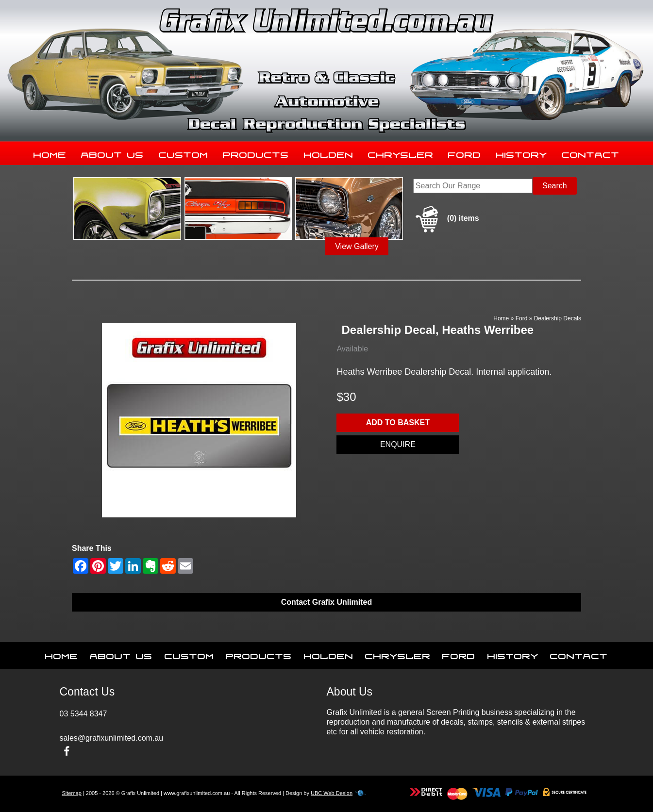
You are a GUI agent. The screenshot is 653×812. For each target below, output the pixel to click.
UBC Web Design (332, 793)
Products (256, 153)
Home (50, 153)
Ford (465, 153)
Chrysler (401, 153)
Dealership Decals (558, 318)
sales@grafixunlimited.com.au (112, 738)
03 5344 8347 (84, 714)
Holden (329, 153)
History (522, 153)
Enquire (398, 444)
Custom (184, 153)
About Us (112, 153)
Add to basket (398, 423)
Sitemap (72, 793)
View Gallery (357, 246)
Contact (591, 153)
